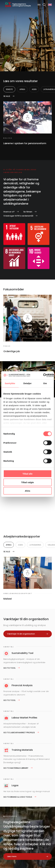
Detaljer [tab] (28, 383)
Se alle (7, 96)
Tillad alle (27, 474)
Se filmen (28, 212)
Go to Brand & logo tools (18, 797)
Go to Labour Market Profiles (19, 733)
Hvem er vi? (9, 212)
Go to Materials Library (16, 768)
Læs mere (12, 856)
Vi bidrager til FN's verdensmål (18, 216)
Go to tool (9, 668)
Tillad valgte (27, 482)
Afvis (27, 491)
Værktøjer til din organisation (21, 634)
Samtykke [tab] (10, 383)
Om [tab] (45, 383)
